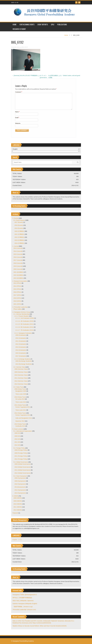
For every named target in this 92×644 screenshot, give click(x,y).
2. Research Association (20, 281)
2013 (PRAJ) (17, 283)
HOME (14, 24)
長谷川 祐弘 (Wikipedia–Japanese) (23, 601)
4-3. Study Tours (19, 387)
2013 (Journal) (18, 248)
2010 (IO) (17, 439)
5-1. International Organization (23, 431)
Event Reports (43, 24)
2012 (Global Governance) (23, 473)
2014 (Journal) (18, 251)
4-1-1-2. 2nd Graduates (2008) (25, 318)
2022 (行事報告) (19, 237)
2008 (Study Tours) (20, 389)
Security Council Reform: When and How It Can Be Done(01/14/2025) (45, 626)
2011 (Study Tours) (20, 405)
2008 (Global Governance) (23, 464)
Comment (19, 92)
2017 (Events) (19, 222)
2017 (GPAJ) (17, 295)
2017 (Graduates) (21, 356)
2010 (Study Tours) (20, 397)
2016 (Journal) (18, 257)
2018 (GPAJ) (17, 298)
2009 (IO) (17, 436)
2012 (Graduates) (21, 344)
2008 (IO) (17, 433)
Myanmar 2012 (20, 421)
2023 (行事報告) (19, 240)
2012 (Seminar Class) (21, 381)
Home (66, 35)
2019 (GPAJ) (17, 301)
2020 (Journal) (18, 269)
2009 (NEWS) (18, 501)
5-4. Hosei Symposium (20, 476)
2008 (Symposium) (20, 478)
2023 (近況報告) (18, 278)
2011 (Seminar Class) (21, 378)
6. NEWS (15, 496)
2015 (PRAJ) (17, 289)
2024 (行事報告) (19, 243)
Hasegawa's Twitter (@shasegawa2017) (25, 595)
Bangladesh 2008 (21, 391)
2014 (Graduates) (21, 350)
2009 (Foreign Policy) (21, 453)
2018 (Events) (19, 225)
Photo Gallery (18, 309)
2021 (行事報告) (19, 234)
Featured (15, 513)
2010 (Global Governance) (23, 467)
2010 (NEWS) (18, 504)
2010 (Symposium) (20, 484)
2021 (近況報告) (18, 272)
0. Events (15, 218)
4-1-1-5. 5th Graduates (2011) (25, 324)
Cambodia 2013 (20, 426)
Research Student (19, 29)
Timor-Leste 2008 (21, 394)
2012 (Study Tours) (20, 413)
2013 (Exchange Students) (24, 364)
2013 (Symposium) (20, 493)
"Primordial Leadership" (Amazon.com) (24, 610)
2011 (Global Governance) (23, 470)
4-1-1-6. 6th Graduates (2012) (25, 327)
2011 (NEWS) (18, 507)
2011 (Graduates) (21, 341)
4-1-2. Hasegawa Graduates (23, 333)
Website (18, 123)
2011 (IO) (17, 442)
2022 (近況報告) (18, 275)
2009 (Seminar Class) (21, 372)
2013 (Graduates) (21, 347)
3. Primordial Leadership (20, 307)
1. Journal (16, 246)
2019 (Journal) (18, 266)
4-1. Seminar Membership (21, 314)
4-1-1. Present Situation (22, 316)
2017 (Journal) (18, 260)
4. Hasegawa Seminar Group (21, 312)
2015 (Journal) (18, 254)
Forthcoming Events (27, 24)
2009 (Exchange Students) (24, 361)
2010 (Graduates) (21, 338)
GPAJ (53, 24)
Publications (62, 24)
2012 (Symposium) (20, 490)
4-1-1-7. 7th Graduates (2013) (25, 330)
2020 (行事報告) (19, 231)
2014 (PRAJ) (17, 286)
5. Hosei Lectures (18, 429)
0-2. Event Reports (19, 220)
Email (17, 118)
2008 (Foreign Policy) (21, 450)
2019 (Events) (19, 228)
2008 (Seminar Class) (21, 369)
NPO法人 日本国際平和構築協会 (22, 598)
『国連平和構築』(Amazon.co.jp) (23, 607)
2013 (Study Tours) (20, 424)
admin (18, 47)
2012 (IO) (17, 445)
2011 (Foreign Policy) (21, 456)
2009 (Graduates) (21, 335)
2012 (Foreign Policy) (21, 459)
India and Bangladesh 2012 (24, 418)
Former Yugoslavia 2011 (23, 407)
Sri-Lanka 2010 (20, 399)
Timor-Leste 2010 (21, 402)
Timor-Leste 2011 (21, 410)
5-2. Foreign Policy (19, 448)
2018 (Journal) (18, 263)
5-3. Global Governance (21, 462)
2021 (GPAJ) (17, 304)
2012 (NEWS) (18, 510)
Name (17, 112)
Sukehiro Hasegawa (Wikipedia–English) (25, 604)
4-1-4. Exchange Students (22, 359)
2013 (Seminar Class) (21, 384)
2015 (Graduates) (21, 353)
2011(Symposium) (20, 487)
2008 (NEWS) (18, 498)
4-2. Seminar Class (19, 367)
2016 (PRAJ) (17, 292)
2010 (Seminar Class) (21, 375)
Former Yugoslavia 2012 (23, 415)
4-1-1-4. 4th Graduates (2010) (25, 321)
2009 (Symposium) (20, 481)
